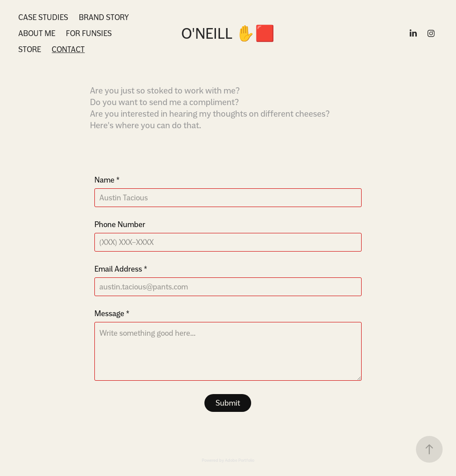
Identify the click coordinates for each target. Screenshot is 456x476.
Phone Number (120, 224)
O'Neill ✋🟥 (228, 33)
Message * (112, 313)
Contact (68, 49)
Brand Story (104, 17)
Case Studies (43, 17)
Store (30, 49)
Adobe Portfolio (240, 460)
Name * (107, 180)
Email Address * (121, 269)
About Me (37, 33)
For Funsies (89, 33)
